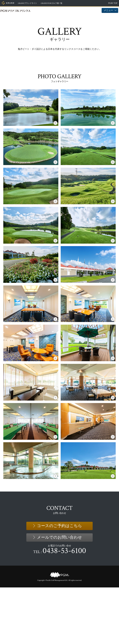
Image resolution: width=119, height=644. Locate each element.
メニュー (110, 10)
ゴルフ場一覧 (59, 3)
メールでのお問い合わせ (59, 594)
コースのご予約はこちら (59, 582)
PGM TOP (113, 3)
